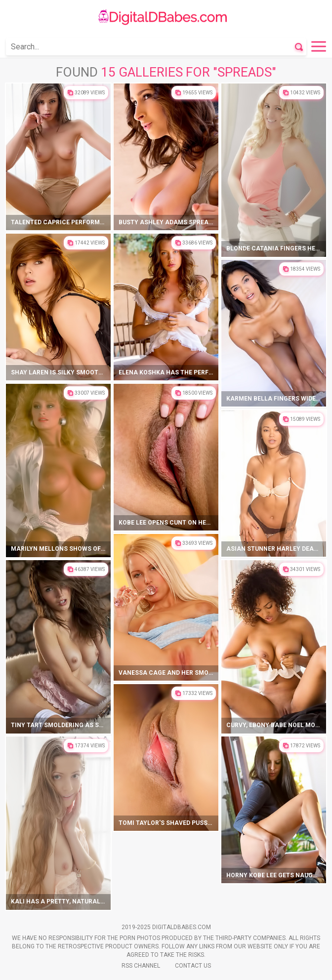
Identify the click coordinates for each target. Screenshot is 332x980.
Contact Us (193, 966)
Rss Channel (141, 966)
